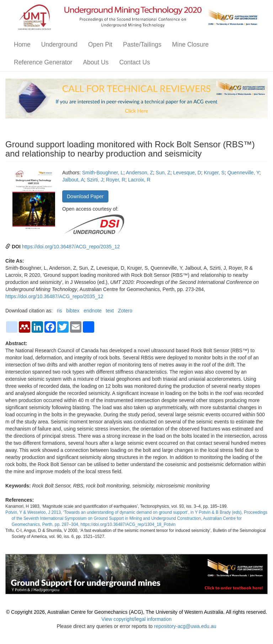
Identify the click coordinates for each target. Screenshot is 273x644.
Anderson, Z (139, 173)
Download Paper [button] (85, 196)
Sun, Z (163, 173)
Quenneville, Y (243, 173)
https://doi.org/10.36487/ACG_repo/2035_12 (71, 247)
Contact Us (135, 62)
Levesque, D (187, 173)
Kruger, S (214, 173)
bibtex (73, 311)
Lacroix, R (139, 180)
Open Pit (100, 44)
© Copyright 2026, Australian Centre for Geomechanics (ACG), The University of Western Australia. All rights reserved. (136, 612)
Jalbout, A (73, 180)
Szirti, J (95, 180)
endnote (93, 311)
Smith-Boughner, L (103, 173)
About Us (96, 62)
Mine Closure (190, 44)
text (110, 311)
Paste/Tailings (142, 44)
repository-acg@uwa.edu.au (185, 626)
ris (60, 311)
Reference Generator (43, 62)
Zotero (125, 311)
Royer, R (116, 180)
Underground (59, 44)
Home (22, 44)
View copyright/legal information (136, 619)
